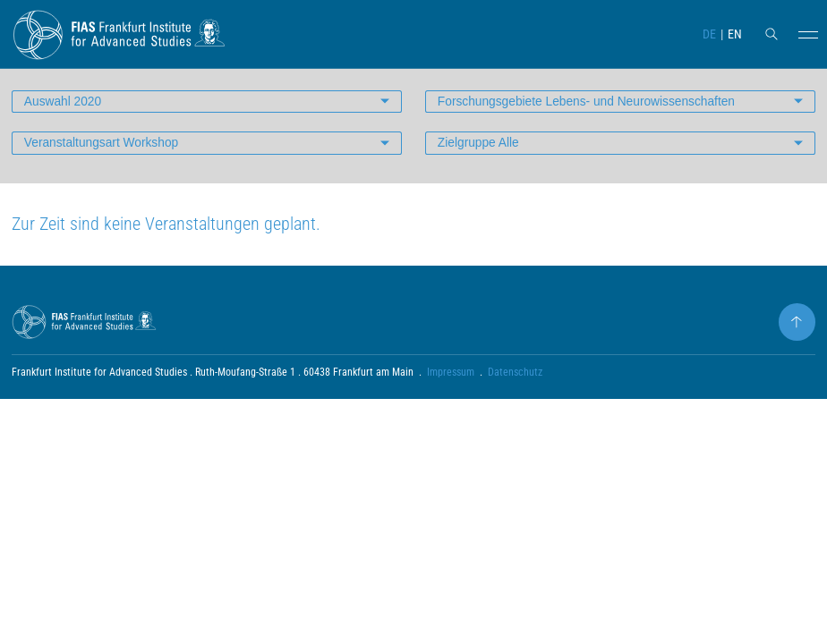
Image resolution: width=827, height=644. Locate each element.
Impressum (451, 382)
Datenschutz (516, 382)
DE (708, 34)
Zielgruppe (479, 151)
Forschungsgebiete (589, 109)
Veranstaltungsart (103, 151)
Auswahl (64, 109)
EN (735, 34)
